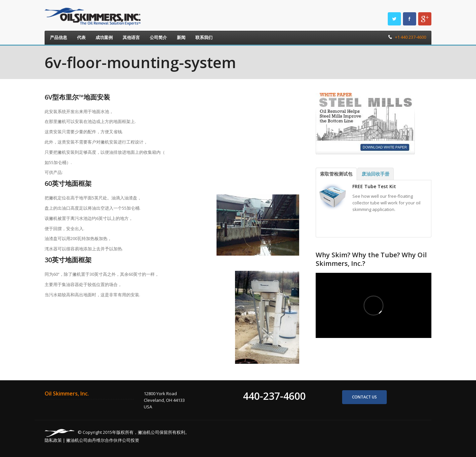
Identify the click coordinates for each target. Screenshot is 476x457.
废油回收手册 (376, 174)
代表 (81, 37)
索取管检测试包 (336, 174)
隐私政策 (53, 440)
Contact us (364, 397)
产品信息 (59, 37)
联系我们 (204, 37)
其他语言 (131, 37)
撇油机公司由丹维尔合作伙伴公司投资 (103, 440)
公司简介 (158, 37)
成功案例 (104, 37)
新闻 (181, 37)
